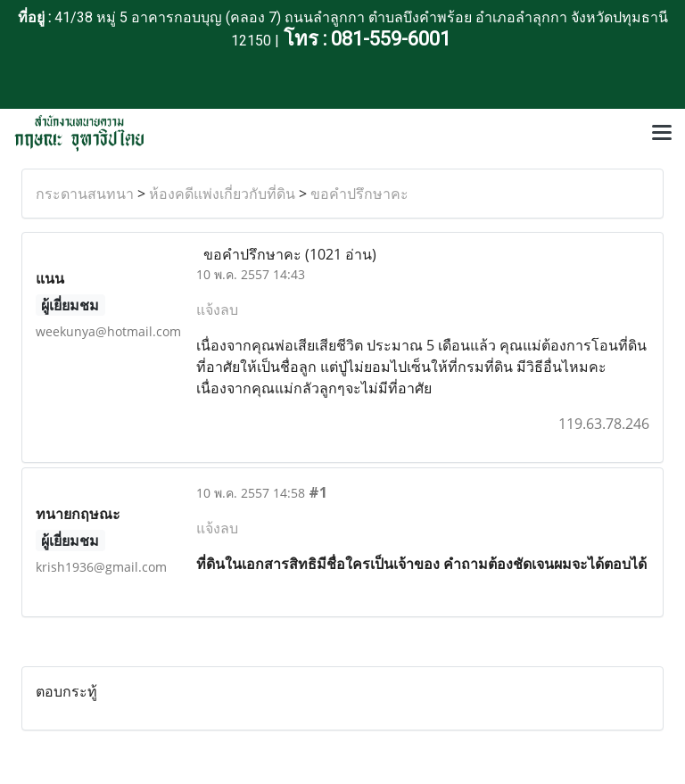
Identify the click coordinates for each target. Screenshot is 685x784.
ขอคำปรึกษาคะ (359, 194)
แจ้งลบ (217, 309)
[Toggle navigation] (662, 134)
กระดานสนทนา (85, 194)
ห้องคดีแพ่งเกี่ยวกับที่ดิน (222, 194)
